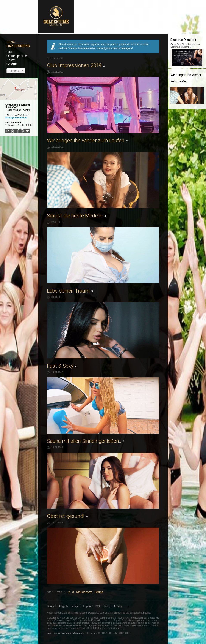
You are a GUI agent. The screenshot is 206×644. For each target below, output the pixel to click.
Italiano (118, 606)
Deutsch (52, 606)
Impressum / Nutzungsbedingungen (66, 633)
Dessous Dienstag (183, 40)
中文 (98, 606)
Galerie (12, 64)
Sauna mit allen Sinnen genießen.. (86, 441)
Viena (11, 42)
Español (88, 606)
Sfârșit (99, 592)
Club (10, 52)
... (129, 606)
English (63, 606)
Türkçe (107, 606)
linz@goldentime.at (16, 117)
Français (76, 606)
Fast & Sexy (62, 366)
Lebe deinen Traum (70, 291)
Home (50, 58)
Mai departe (84, 592)
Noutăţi (11, 60)
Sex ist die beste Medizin (77, 216)
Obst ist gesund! (67, 516)
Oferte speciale (17, 56)
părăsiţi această (134, 613)
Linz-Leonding (18, 46)
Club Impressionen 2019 (76, 65)
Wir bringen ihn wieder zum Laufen (87, 141)
